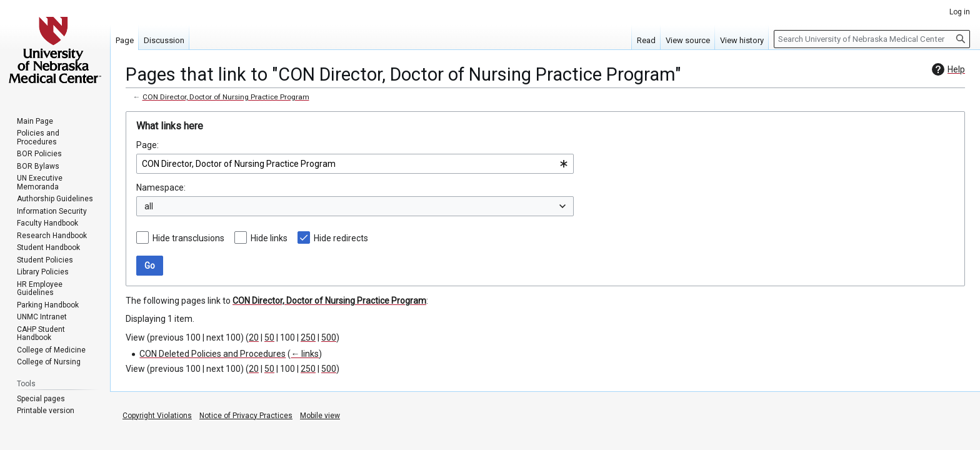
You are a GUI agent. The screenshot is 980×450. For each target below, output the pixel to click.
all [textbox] (149, 206)
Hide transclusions (188, 238)
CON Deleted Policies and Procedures (212, 354)
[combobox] (355, 164)
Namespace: (161, 187)
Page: (147, 145)
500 (329, 337)
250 (308, 337)
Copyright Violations (157, 416)
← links (305, 354)
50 (269, 337)
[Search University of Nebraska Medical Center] (872, 39)
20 (254, 337)
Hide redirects (341, 238)
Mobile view (320, 416)
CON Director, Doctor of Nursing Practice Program (226, 97)
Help (947, 69)
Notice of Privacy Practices (246, 416)
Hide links (269, 238)
